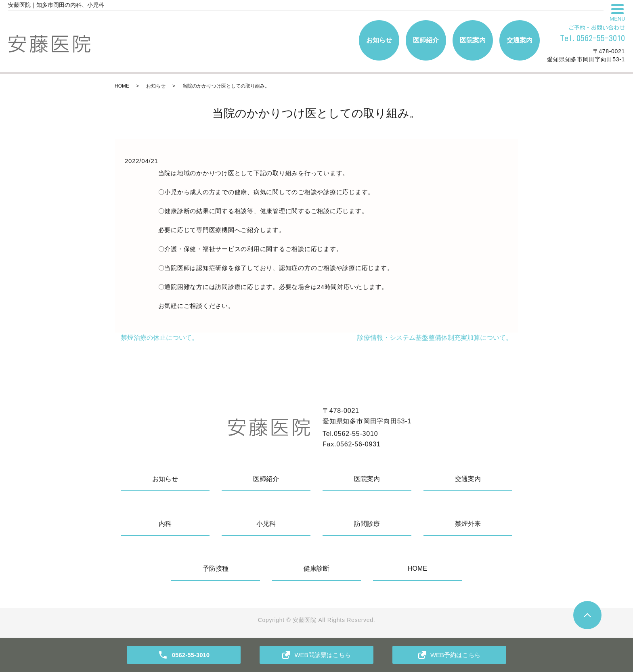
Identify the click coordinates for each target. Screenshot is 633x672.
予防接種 (216, 568)
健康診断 (316, 568)
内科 (165, 524)
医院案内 (473, 40)
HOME (122, 86)
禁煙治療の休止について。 (159, 338)
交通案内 (520, 40)
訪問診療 (367, 524)
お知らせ (379, 40)
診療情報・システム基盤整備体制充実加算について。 (435, 338)
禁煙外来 (468, 524)
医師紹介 (426, 40)
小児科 (266, 524)
